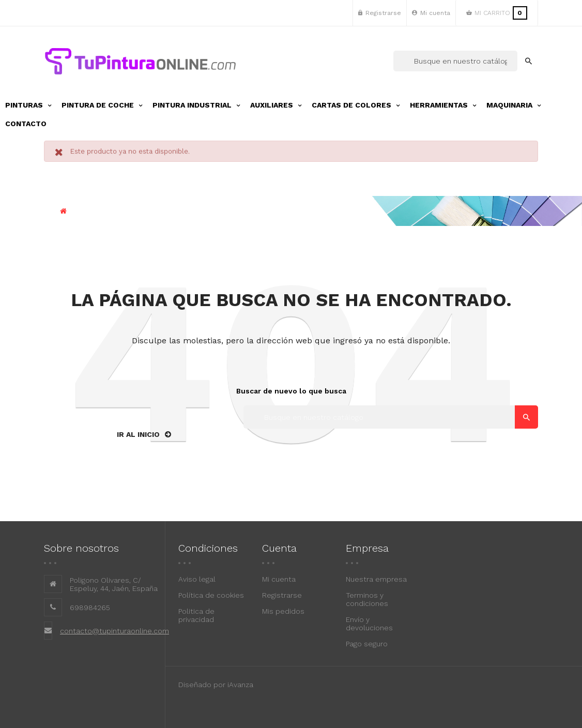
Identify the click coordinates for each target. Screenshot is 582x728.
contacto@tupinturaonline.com (114, 631)
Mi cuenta (279, 579)
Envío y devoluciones (369, 624)
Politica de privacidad (196, 615)
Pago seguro (367, 644)
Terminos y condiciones (367, 599)
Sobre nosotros (81, 548)
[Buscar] (455, 61)
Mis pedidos (283, 611)
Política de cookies (211, 595)
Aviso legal (197, 579)
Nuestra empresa (376, 579)
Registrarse (282, 595)
